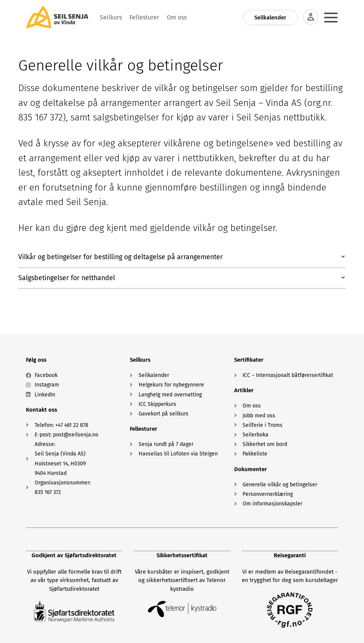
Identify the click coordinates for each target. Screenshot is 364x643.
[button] (182, 257)
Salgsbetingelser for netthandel (68, 278)
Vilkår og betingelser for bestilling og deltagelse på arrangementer (123, 257)
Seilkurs (140, 360)
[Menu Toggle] (331, 18)
